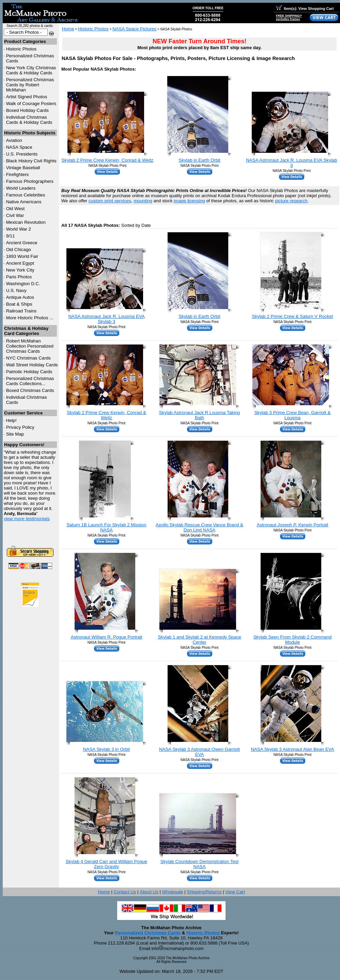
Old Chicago (19, 250)
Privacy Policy (20, 427)
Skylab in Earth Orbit (200, 160)
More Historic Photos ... (30, 318)
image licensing (189, 201)
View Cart (235, 892)
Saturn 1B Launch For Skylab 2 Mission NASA (106, 527)
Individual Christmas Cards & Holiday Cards (29, 120)
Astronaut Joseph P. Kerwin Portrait (292, 525)
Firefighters (18, 174)
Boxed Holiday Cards (27, 110)
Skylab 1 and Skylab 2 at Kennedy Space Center (199, 640)
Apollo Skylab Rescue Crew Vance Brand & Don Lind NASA (199, 527)
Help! (11, 420)
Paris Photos (19, 277)
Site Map (15, 434)
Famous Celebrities (26, 195)
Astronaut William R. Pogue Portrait (107, 637)
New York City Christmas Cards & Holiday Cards (31, 70)
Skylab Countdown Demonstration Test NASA (199, 864)
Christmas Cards (28, 358)
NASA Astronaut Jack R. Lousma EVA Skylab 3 (291, 163)
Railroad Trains (21, 311)
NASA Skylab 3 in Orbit (106, 749)
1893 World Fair (22, 256)
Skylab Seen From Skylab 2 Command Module (293, 640)
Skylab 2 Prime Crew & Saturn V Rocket (293, 316)
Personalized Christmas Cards (148, 933)
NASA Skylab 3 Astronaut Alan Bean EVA (292, 749)
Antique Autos (20, 297)
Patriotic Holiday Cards (29, 372)
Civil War (15, 215)
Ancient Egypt (20, 263)
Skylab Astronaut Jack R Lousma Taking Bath (200, 415)
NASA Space (19, 147)
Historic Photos (21, 49)
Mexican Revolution (26, 222)
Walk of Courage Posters (31, 104)
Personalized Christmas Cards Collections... (30, 381)
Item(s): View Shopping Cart (305, 9)
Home (68, 29)
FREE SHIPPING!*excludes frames (289, 17)
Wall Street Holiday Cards (32, 365)
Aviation (14, 140)
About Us (149, 892)
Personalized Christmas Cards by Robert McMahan (30, 85)
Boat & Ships (19, 304)
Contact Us (125, 892)
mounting (143, 201)
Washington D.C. (23, 284)
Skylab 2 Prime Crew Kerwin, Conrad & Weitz (107, 160)
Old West (16, 209)
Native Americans (24, 202)
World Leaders (21, 188)
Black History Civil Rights (31, 161)
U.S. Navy (16, 290)
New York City (20, 270)
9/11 (11, 236)
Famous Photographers (30, 181)
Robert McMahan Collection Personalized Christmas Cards (30, 346)
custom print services (110, 201)
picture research (291, 201)
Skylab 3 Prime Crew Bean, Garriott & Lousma (293, 415)
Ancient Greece (22, 243)
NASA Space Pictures (134, 29)
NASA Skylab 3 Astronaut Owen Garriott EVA (199, 752)
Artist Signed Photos (27, 97)
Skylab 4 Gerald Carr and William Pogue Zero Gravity (106, 864)
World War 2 (19, 229)
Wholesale (172, 892)
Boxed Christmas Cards (30, 390)
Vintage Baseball (23, 168)
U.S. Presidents (22, 154)
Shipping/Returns (204, 892)
